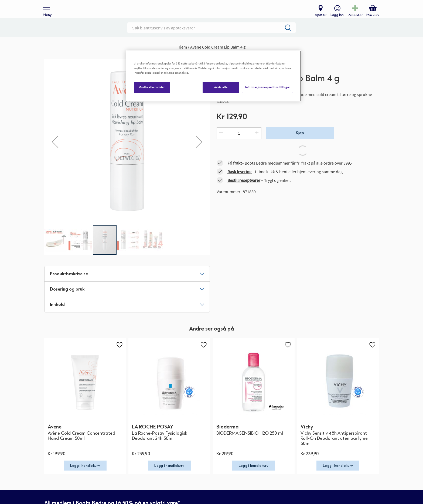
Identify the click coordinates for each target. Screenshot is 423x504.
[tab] (127, 282)
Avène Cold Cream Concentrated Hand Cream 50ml (81, 444)
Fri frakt (235, 172)
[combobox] (211, 36)
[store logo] (209, 14)
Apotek (319, 18)
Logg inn (336, 18)
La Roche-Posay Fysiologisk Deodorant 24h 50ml (160, 444)
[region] (213, 76)
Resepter (354, 18)
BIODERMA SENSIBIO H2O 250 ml (250, 442)
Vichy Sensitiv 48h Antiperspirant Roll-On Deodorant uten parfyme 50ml (334, 447)
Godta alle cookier (152, 87)
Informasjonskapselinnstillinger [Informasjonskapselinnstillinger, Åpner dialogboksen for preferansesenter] (267, 87)
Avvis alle (221, 87)
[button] (55, 150)
